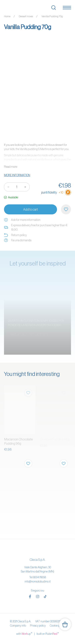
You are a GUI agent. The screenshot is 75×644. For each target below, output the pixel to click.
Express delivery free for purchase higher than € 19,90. (36, 227)
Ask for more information (22, 220)
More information (17, 175)
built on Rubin (48, 634)
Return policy (15, 235)
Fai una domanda (18, 240)
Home (7, 16)
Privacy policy (38, 626)
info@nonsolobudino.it (38, 581)
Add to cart (30, 209)
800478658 (40, 577)
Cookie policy (57, 626)
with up (24, 634)
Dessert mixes (26, 16)
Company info (18, 626)
